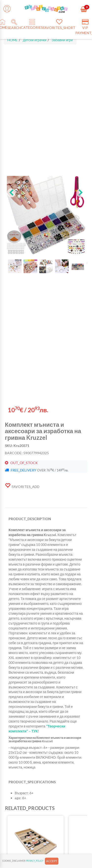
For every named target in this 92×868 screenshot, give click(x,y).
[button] (11, 193)
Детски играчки (35, 40)
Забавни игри (62, 40)
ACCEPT (52, 861)
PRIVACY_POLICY (35, 861)
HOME (13, 40)
